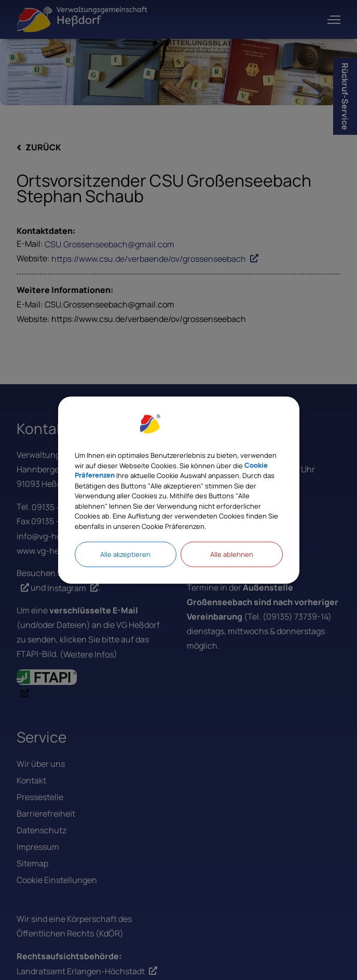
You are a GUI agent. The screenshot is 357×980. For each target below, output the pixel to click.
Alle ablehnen (232, 554)
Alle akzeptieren (125, 554)
